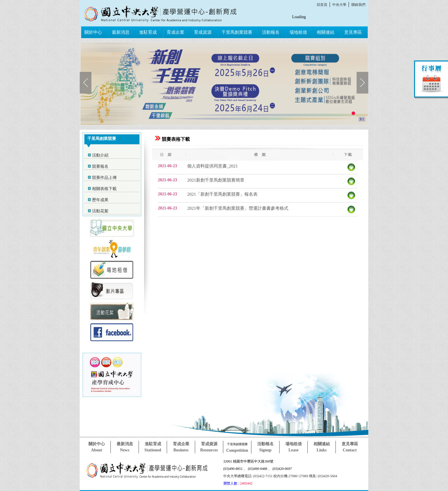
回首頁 (322, 5)
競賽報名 (100, 166)
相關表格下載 (104, 189)
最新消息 (121, 32)
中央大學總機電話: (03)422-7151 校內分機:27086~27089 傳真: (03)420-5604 (280, 476)
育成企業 (176, 32)
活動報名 (271, 32)
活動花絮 (100, 211)
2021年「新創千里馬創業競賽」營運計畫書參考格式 (238, 208)
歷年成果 (100, 200)
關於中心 (93, 32)
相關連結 (326, 32)
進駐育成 (148, 32)
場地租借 (298, 32)
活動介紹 (100, 155)
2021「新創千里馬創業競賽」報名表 (222, 194)
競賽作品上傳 (104, 178)
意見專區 (353, 32)
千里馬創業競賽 (237, 32)
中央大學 (339, 5)
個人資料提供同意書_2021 (213, 166)
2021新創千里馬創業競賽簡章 (216, 180)
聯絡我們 (358, 5)
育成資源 (203, 32)
